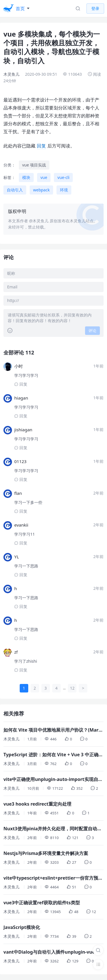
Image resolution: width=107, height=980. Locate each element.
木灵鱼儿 (11, 74)
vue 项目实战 (34, 165)
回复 (41, 146)
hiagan (21, 398)
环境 (64, 190)
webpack (41, 190)
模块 (26, 177)
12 (72, 688)
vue (44, 177)
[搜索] (98, 950)
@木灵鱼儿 (39, 221)
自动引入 (15, 190)
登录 (95, 8)
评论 (92, 330)
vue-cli (63, 177)
